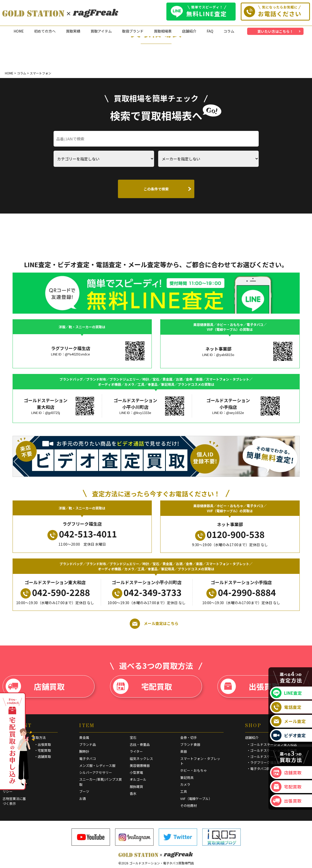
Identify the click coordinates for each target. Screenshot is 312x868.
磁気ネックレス (141, 759)
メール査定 (289, 721)
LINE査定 (287, 693)
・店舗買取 (43, 756)
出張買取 (250, 686)
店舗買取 (35, 686)
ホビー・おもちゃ (194, 770)
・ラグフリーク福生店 (264, 762)
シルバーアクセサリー (96, 772)
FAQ (210, 31)
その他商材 (189, 806)
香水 (133, 793)
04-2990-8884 (241, 592)
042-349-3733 (147, 592)
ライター (136, 751)
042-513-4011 (82, 534)
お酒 (83, 799)
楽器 (184, 751)
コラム (229, 31)
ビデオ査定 (289, 735)
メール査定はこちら (154, 624)
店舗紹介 (189, 31)
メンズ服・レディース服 (97, 765)
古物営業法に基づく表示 (14, 801)
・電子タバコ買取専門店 (265, 769)
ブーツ (84, 791)
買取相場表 (163, 31)
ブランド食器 (190, 744)
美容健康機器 (140, 765)
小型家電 (136, 772)
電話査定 (286, 707)
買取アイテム (101, 31)
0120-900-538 (230, 534)
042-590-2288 (55, 592)
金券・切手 (189, 737)
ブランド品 (88, 744)
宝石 (133, 737)
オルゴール (138, 779)
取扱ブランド (133, 31)
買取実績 (73, 31)
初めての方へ (45, 31)
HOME (19, 31)
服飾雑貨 (136, 787)
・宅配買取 (43, 750)
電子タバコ (88, 759)
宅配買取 (143, 686)
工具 (184, 791)
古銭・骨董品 (140, 744)
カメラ (185, 784)
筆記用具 (187, 778)
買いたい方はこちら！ (275, 31)
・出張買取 (43, 744)
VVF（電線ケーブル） (196, 799)
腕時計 (84, 751)
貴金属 (84, 737)
